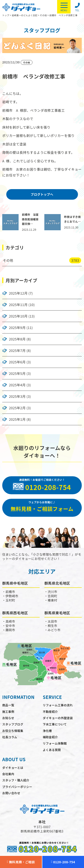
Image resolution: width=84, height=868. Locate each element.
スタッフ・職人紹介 (16, 780)
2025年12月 (18, 293)
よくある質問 (52, 750)
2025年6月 (17, 362)
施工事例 (8, 712)
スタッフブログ (13, 724)
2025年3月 (17, 396)
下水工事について (55, 724)
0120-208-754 (63, 862)
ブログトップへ (42, 194)
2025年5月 (17, 374)
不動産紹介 (50, 712)
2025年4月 (17, 385)
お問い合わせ (11, 793)
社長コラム (10, 737)
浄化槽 (47, 731)
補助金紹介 (50, 737)
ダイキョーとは (13, 768)
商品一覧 (8, 705)
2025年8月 (17, 339)
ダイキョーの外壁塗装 (58, 718)
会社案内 (8, 774)
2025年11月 (18, 305)
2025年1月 (17, 419)
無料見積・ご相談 (21, 862)
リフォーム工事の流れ (58, 705)
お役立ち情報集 (13, 731)
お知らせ (8, 718)
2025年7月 (17, 351)
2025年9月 (17, 328)
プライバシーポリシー (17, 787)
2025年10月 (18, 316)
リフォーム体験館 (55, 743)
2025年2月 (17, 408)
